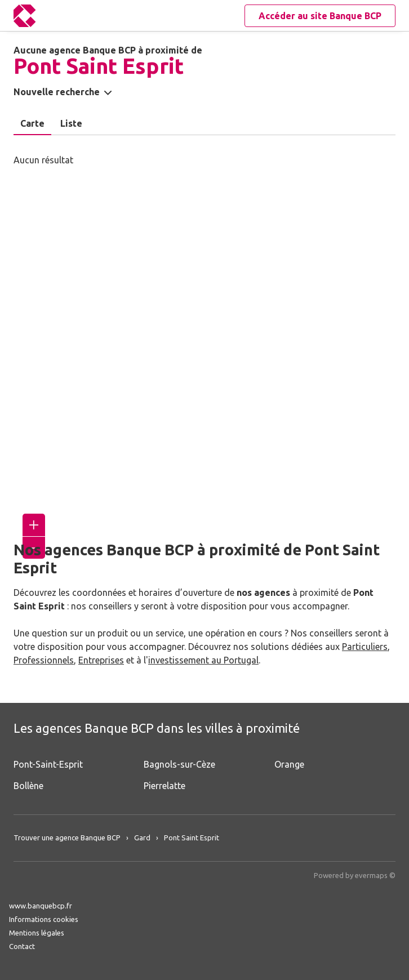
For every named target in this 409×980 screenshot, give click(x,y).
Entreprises (101, 660)
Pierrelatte (165, 786)
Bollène (28, 786)
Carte (32, 123)
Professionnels (44, 660)
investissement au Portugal (203, 660)
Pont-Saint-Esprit (48, 764)
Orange (289, 764)
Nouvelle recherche (57, 92)
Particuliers (365, 647)
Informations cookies (44, 919)
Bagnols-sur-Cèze (179, 764)
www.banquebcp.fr (41, 906)
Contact (22, 946)
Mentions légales (37, 933)
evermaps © (375, 875)
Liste (71, 123)
